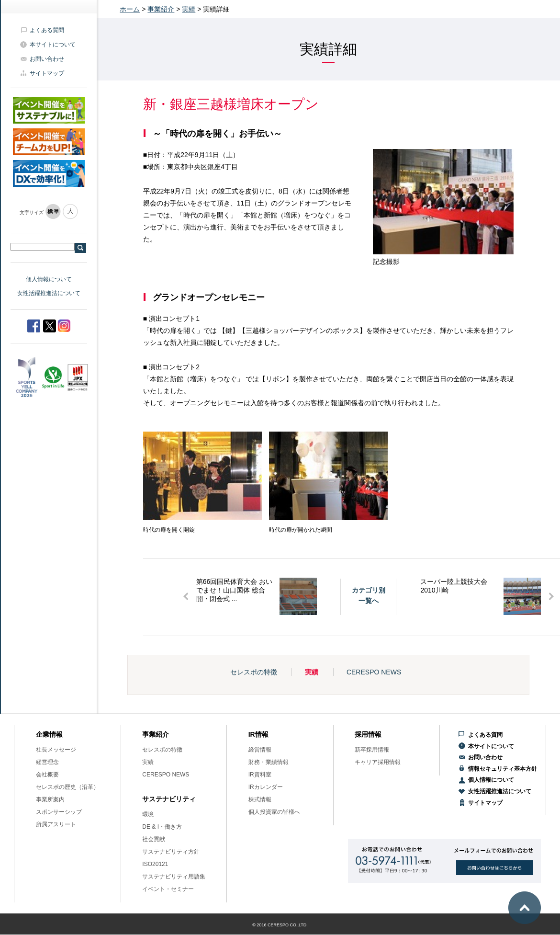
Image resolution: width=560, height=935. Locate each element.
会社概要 (47, 775)
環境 (148, 814)
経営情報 (260, 750)
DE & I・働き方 (162, 827)
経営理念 (47, 762)
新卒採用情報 (372, 750)
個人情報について (49, 279)
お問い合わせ (47, 59)
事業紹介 (161, 9)
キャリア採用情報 (378, 762)
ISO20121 (155, 864)
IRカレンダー (266, 787)
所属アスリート (56, 824)
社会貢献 (154, 839)
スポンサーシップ (59, 812)
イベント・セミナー (168, 889)
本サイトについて (53, 45)
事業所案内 (50, 799)
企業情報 (49, 734)
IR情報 (258, 734)
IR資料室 (260, 775)
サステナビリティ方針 (171, 852)
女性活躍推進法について (49, 293)
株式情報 (260, 799)
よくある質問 (47, 30)
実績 (189, 9)
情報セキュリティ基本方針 (503, 769)
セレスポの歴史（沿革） (67, 787)
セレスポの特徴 (254, 672)
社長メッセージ (56, 750)
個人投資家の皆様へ (274, 812)
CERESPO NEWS (374, 672)
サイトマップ (47, 73)
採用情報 (368, 734)
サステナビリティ (169, 799)
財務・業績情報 (269, 762)
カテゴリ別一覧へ (369, 595)
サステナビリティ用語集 (174, 877)
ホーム (130, 9)
